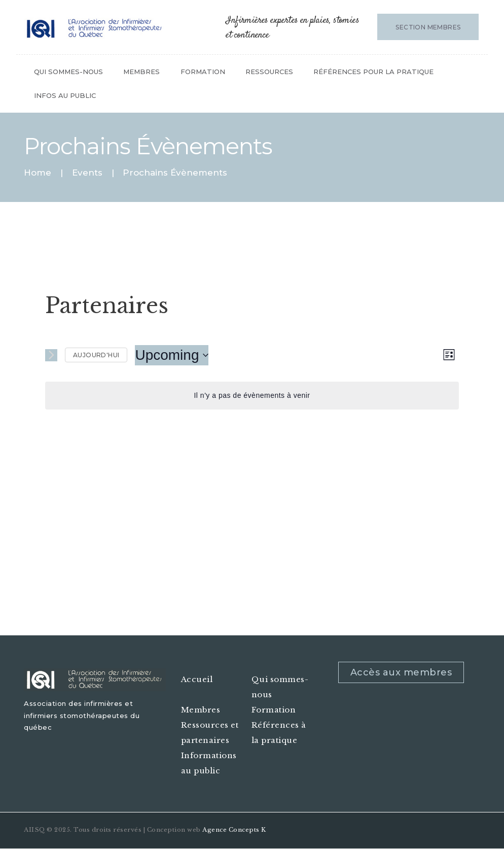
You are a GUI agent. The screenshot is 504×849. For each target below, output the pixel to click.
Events (87, 173)
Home (38, 173)
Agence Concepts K (234, 830)
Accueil (197, 679)
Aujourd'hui (96, 355)
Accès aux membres (401, 672)
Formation (274, 710)
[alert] (252, 396)
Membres (201, 710)
